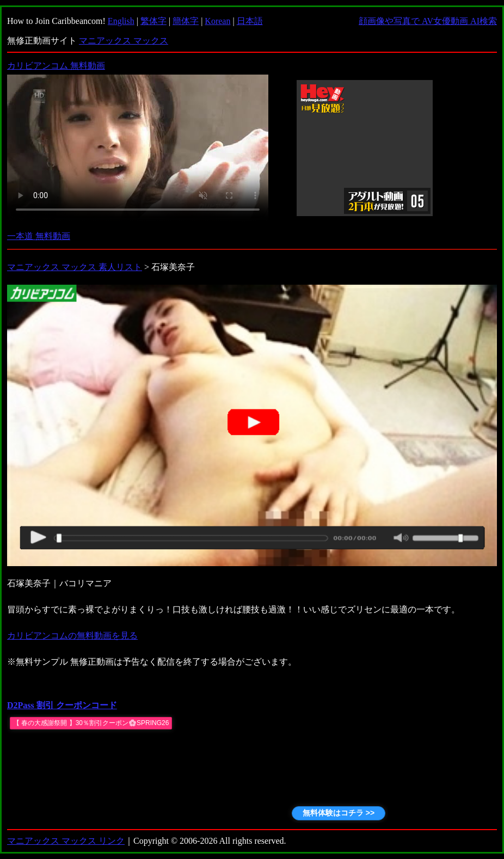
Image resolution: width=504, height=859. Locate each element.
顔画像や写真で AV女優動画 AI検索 (428, 21)
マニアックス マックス (124, 41)
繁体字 (153, 21)
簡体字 (186, 21)
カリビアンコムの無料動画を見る (72, 636)
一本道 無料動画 (39, 236)
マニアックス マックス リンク (66, 841)
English (121, 21)
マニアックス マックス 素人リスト (75, 267)
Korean (217, 21)
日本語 (250, 21)
